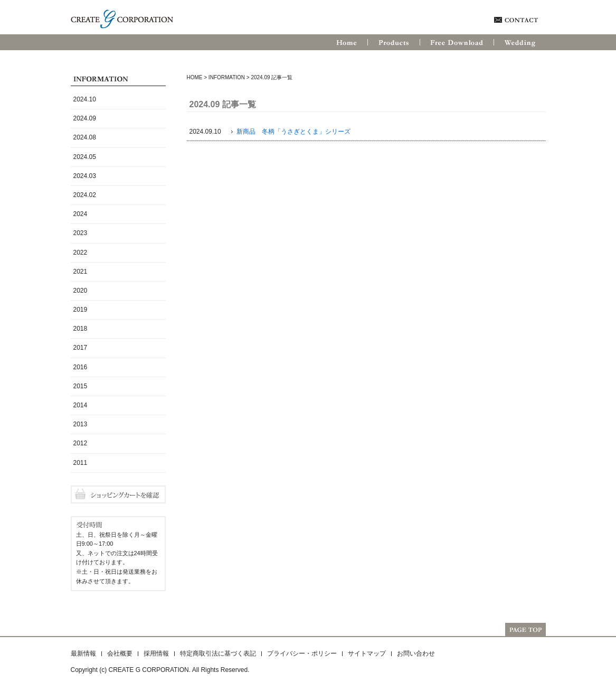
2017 (80, 348)
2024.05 (85, 157)
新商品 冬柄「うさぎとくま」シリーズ (293, 132)
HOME (195, 77)
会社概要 (120, 653)
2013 (80, 424)
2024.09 (85, 118)
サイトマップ (367, 653)
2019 (80, 310)
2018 (80, 329)
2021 (80, 272)
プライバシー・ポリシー (302, 653)
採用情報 (156, 653)
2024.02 (85, 195)
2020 (80, 291)
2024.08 (85, 137)
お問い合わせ (416, 653)
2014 (80, 405)
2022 (80, 253)
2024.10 (85, 99)
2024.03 (85, 176)
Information (227, 77)
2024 (80, 214)
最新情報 (83, 653)
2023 (80, 233)
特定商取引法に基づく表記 (218, 653)
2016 (80, 367)
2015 (80, 386)
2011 (80, 463)
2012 (80, 443)
